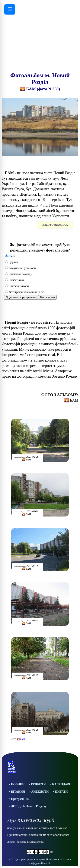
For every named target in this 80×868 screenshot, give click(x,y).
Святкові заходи (17, 286)
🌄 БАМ (21, 739)
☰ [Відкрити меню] (10, 9)
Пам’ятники (15, 280)
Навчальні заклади (19, 274)
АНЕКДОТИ (40, 792)
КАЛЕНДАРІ (61, 784)
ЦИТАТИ (61, 792)
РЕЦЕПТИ (38, 784)
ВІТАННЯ (18, 792)
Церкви (12, 262)
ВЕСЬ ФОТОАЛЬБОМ (55, 225)
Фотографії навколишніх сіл (25, 292)
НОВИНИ (18, 784)
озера (10, 256)
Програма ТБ (20, 799)
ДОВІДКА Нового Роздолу (29, 806)
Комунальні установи (20, 268)
